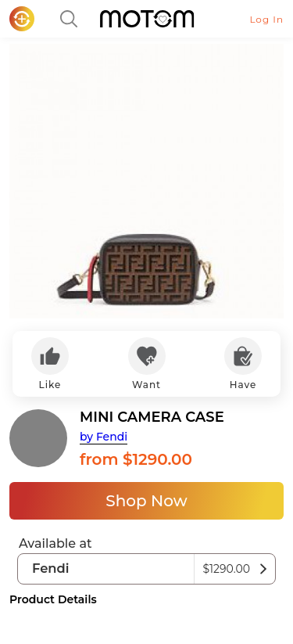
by (104, 437)
